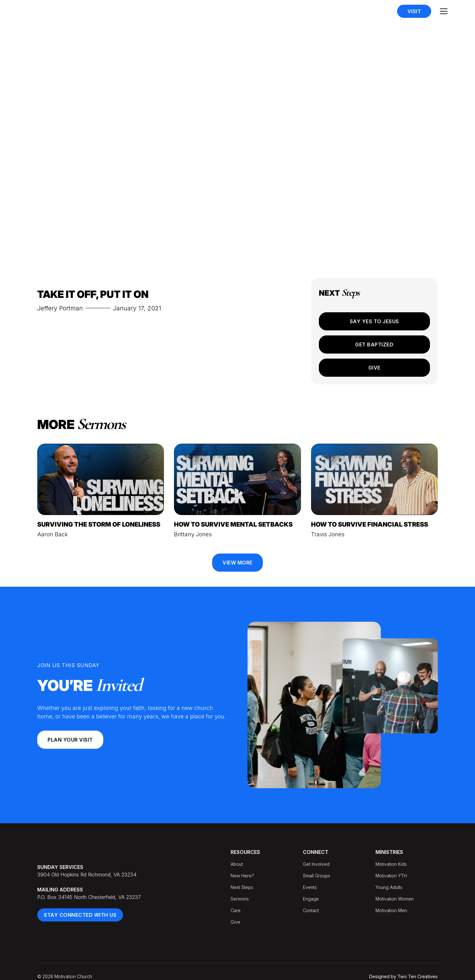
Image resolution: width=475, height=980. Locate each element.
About (237, 864)
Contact (311, 910)
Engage (311, 899)
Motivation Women (395, 899)
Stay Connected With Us (80, 915)
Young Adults (389, 887)
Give (374, 368)
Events (310, 887)
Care (236, 910)
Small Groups (317, 876)
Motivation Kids (391, 864)
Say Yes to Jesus (374, 321)
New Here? (242, 876)
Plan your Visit (70, 740)
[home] (56, 11)
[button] (444, 11)
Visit (414, 11)
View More (237, 563)
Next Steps (242, 887)
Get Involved (316, 864)
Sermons (240, 899)
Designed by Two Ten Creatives (403, 976)
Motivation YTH (391, 876)
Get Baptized (374, 345)
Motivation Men (391, 910)
